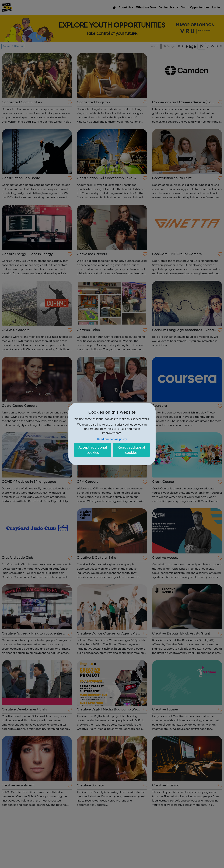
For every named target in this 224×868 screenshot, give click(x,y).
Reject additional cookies (131, 450)
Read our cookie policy (112, 439)
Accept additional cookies (93, 450)
